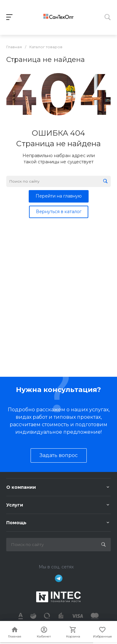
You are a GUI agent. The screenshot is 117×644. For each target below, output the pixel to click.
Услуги (15, 505)
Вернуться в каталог (59, 212)
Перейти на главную (59, 196)
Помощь (16, 523)
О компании (21, 487)
